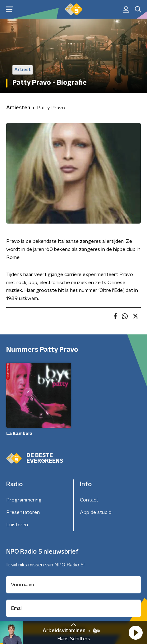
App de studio (96, 512)
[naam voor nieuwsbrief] (73, 585)
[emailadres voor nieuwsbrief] (73, 608)
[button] (136, 633)
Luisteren (17, 525)
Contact (89, 500)
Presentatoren (23, 512)
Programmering (24, 500)
